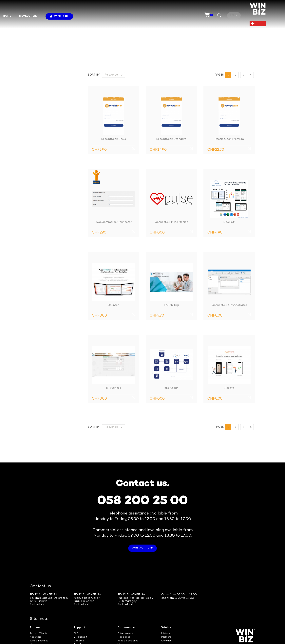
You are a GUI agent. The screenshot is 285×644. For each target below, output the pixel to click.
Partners (166, 609)
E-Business (114, 360)
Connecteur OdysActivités (229, 277)
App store (36, 609)
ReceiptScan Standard (171, 111)
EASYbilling (171, 277)
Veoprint (35, 616)
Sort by (94, 46)
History (166, 605)
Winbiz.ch (62, 16)
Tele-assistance (83, 620)
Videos (122, 616)
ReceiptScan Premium (229, 111)
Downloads (80, 616)
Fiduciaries (124, 609)
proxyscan (171, 360)
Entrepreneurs (126, 605)
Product (35, 599)
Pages (219, 46)
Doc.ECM (229, 194)
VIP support (80, 609)
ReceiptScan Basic (114, 111)
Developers (28, 16)
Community (126, 599)
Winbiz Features (39, 612)
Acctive (229, 360)
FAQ (76, 605)
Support (79, 599)
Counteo (114, 277)
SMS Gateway (38, 620)
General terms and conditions (159, 633)
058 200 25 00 (142, 473)
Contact (166, 612)
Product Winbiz (38, 605)
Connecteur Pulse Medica (171, 194)
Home (7, 16)
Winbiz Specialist (128, 612)
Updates (79, 612)
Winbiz (166, 599)
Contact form (142, 520)
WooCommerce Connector (114, 194)
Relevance (115, 46)
